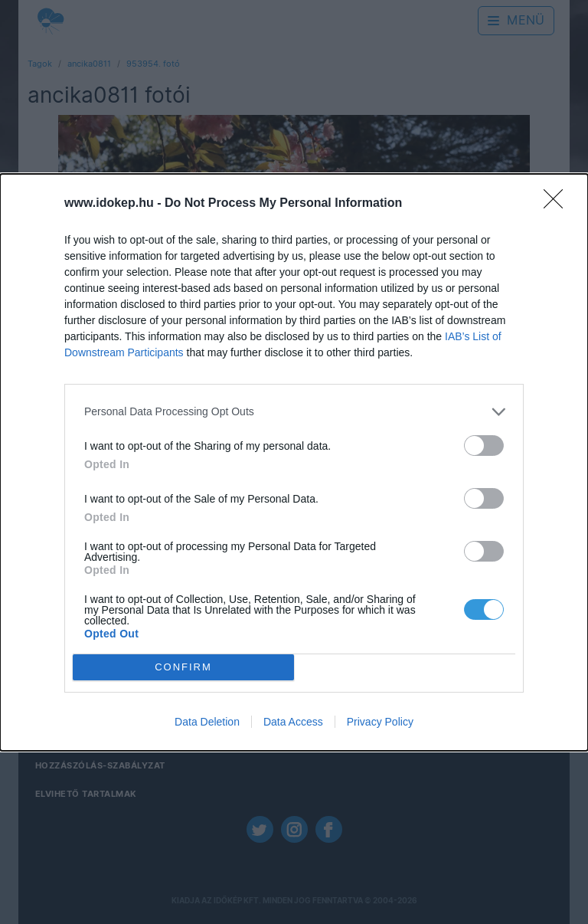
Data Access (293, 722)
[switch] (484, 446)
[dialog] (294, 462)
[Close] (558, 204)
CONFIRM (183, 667)
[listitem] (294, 412)
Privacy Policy (380, 722)
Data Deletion (207, 722)
